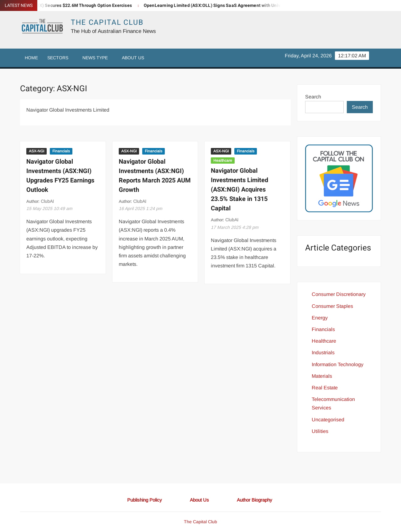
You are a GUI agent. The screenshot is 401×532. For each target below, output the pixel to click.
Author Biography (255, 500)
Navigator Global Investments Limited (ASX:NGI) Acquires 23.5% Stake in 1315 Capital (240, 190)
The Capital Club (107, 23)
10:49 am (49, 208)
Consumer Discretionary (339, 294)
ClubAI (47, 201)
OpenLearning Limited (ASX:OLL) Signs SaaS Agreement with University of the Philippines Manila (247, 5)
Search (313, 97)
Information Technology (338, 364)
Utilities (320, 431)
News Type (95, 58)
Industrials (323, 353)
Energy (320, 318)
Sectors (58, 58)
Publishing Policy (145, 500)
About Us (133, 58)
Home (31, 58)
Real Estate (325, 388)
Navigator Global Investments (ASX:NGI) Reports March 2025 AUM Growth (155, 176)
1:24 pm (141, 208)
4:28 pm (235, 227)
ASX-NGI (36, 151)
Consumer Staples (332, 306)
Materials (322, 376)
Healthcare (223, 161)
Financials (61, 151)
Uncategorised (328, 420)
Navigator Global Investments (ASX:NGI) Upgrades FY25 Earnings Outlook (60, 176)
